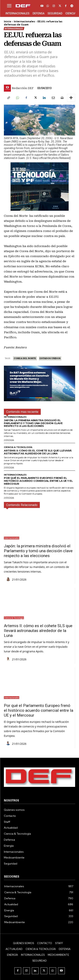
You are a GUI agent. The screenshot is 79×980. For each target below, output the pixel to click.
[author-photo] (9, 579)
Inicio (8, 21)
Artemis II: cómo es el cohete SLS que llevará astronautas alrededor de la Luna (38, 452)
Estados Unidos (50, 358)
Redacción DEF (23, 88)
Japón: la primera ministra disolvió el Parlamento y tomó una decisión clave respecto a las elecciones (33, 423)
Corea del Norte (25, 358)
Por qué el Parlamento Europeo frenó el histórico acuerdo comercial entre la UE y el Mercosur (38, 481)
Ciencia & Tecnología (18, 447)
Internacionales (24, 21)
